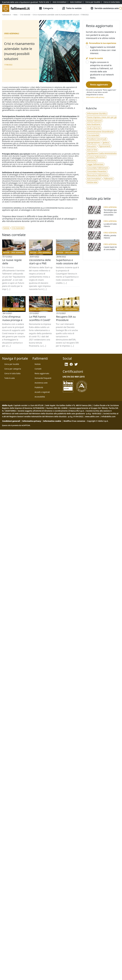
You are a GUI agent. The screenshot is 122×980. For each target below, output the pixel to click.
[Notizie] (6, 228)
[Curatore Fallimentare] (96, 157)
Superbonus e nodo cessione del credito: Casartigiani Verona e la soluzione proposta (68, 263)
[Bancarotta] (92, 161)
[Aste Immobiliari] (94, 179)
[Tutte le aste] (44, 2)
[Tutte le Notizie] (72, 8)
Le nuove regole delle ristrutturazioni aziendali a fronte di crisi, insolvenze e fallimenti (13, 263)
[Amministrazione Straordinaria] (100, 132)
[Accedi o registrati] (42, 392)
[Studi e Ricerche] (94, 128)
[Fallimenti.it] (7, 15)
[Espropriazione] (93, 143)
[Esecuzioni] (91, 146)
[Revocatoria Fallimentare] (98, 175)
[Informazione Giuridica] (97, 114)
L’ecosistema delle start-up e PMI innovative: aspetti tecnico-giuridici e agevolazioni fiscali (40, 263)
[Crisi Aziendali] (25, 15)
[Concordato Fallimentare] (97, 168)
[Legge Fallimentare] (95, 164)
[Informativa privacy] (95, 97)
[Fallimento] (108, 179)
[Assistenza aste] (41, 383)
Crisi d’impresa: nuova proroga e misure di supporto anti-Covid (14, 320)
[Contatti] (38, 369)
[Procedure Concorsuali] (97, 139)
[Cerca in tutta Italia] (112, 2)
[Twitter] (76, 364)
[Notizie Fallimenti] (94, 121)
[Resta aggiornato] (99, 85)
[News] (16, 15)
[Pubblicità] (39, 387)
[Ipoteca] (106, 143)
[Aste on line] (92, 150)
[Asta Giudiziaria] (94, 124)
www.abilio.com (92, 416)
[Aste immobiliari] (60, 2)
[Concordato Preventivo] (97, 171)
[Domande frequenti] (43, 378)
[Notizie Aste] (92, 182)
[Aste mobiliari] (76, 2)
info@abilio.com (108, 416)
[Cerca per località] (93, 2)
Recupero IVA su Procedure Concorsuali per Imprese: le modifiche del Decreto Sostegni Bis (66, 320)
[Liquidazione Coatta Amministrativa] (102, 153)
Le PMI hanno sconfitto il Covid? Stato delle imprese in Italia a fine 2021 (40, 320)
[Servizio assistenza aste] (105, 8)
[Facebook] (71, 364)
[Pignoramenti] (105, 146)
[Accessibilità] (40, 397)
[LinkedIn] (66, 364)
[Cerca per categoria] (13, 369)
